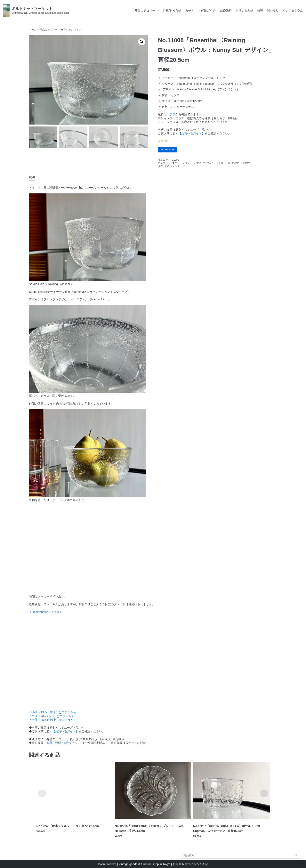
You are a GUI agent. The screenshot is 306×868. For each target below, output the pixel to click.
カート (190, 10)
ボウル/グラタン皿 (213, 164)
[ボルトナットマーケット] (36, 10)
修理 (260, 10)
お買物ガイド (207, 10)
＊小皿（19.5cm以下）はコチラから (53, 713)
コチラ (171, 114)
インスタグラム (293, 10)
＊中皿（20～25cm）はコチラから (52, 717)
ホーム (33, 30)
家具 (49, 744)
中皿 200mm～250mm (238, 164)
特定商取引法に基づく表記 (190, 864)
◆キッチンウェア (71, 30)
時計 (67, 744)
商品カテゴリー (49, 30)
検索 (296, 856)
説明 (32, 178)
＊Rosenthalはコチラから (46, 613)
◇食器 (198, 164)
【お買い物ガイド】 (192, 133)
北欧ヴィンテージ (175, 167)
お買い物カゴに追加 (171, 150)
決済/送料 (226, 10)
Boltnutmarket (107, 864)
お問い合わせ (245, 10)
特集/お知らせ (172, 10)
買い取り (273, 10)
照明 (58, 744)
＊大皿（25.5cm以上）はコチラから (53, 721)
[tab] (32, 178)
